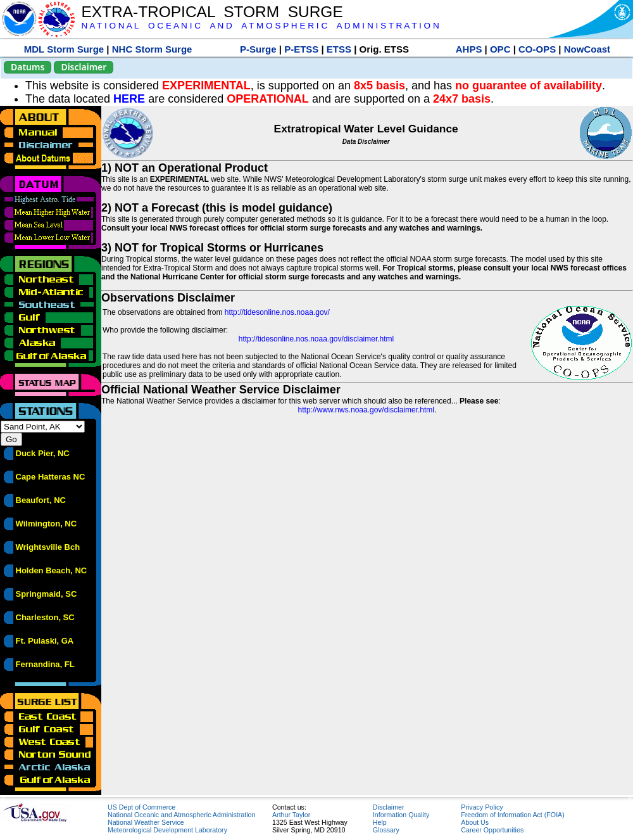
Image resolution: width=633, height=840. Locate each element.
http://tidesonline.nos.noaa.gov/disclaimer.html (316, 339)
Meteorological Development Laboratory (167, 830)
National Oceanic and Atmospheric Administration (181, 815)
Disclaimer (84, 67)
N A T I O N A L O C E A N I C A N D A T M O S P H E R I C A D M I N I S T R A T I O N (260, 26)
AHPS (469, 49)
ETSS (339, 49)
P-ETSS (301, 49)
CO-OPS (537, 49)
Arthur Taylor (291, 815)
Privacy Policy (482, 807)
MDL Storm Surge (64, 49)
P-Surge (258, 49)
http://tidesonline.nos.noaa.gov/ (277, 312)
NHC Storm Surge (152, 49)
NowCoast (587, 49)
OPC (500, 49)
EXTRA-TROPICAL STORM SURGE (212, 12)
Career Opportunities (492, 830)
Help (380, 822)
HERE (129, 99)
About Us (475, 822)
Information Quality (401, 815)
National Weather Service (146, 822)
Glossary (386, 830)
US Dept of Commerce (141, 807)
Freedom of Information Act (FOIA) (512, 815)
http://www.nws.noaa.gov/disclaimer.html (366, 410)
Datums (28, 67)
